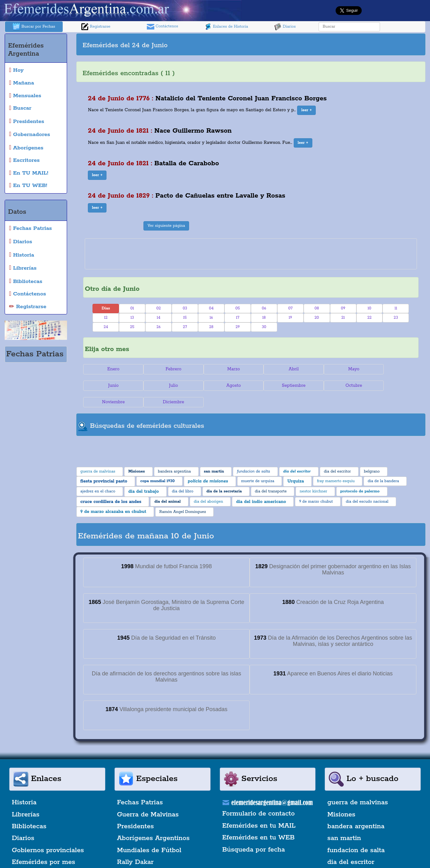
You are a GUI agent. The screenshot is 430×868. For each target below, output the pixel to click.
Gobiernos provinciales (48, 834)
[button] (306, 110)
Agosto (167, 386)
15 (185, 318)
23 (396, 318)
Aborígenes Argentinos (153, 822)
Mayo (335, 369)
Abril (279, 369)
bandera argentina (356, 810)
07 (290, 308)
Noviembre (335, 386)
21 (343, 318)
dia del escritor (351, 846)
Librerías (26, 798)
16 (211, 318)
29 (238, 327)
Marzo (223, 369)
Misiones (341, 798)
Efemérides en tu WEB (259, 821)
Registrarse (96, 27)
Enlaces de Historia (226, 27)
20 (317, 318)
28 (211, 327)
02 (158, 308)
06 (264, 308)
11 (396, 308)
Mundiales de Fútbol (149, 834)
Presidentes (136, 810)
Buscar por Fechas (34, 27)
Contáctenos (163, 27)
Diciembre (390, 386)
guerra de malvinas (358, 786)
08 (317, 308)
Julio (111, 386)
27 (185, 327)
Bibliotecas (29, 810)
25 (132, 327)
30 (264, 327)
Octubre (279, 386)
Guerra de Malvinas (148, 798)
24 (106, 327)
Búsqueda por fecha (254, 833)
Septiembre (223, 386)
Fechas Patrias (140, 786)
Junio (391, 369)
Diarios (285, 27)
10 (369, 308)
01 (132, 308)
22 (369, 318)
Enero (111, 369)
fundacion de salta (356, 834)
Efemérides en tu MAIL (259, 809)
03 (185, 308)
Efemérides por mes (43, 846)
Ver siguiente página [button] (166, 226)
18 (264, 318)
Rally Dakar (135, 846)
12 (106, 318)
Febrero (167, 369)
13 (132, 318)
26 (158, 327)
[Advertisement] (337, 44)
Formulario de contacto (259, 797)
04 (211, 308)
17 (238, 318)
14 (159, 318)
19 (290, 318)
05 (238, 308)
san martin (344, 822)
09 (343, 308)
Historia (24, 786)
